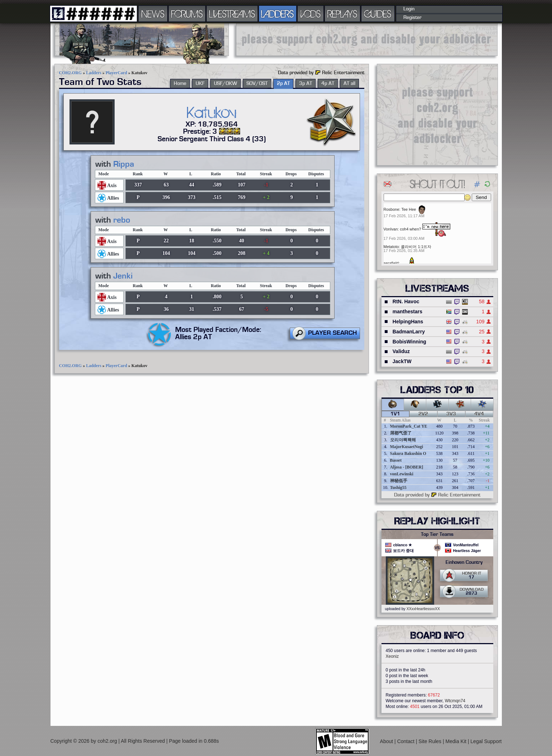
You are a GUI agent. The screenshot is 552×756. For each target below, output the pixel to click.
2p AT (283, 84)
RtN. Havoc (406, 301)
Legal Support (486, 741)
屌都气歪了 (401, 433)
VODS (311, 14)
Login (409, 9)
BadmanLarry (409, 332)
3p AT (306, 84)
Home (180, 84)
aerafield (391, 263)
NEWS (153, 14)
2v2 (423, 414)
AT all (349, 84)
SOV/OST (257, 84)
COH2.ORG (71, 73)
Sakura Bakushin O (408, 453)
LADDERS (277, 14)
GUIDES (378, 14)
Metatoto (391, 247)
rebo (122, 220)
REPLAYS (342, 14)
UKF (200, 84)
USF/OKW (225, 84)
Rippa (124, 164)
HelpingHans (408, 322)
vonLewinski (402, 474)
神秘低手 (399, 481)
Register (412, 18)
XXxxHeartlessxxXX (423, 609)
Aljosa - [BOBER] (407, 467)
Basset (396, 460)
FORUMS (187, 14)
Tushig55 (398, 488)
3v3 (451, 414)
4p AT (328, 84)
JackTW (402, 361)
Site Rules (431, 741)
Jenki (123, 276)
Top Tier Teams (437, 534)
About (387, 741)
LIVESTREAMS (232, 14)
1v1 (395, 414)
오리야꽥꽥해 (403, 440)
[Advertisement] (367, 39)
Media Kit (457, 741)
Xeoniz (392, 656)
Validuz (401, 351)
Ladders (94, 73)
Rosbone (392, 209)
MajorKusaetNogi (407, 447)
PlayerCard (116, 73)
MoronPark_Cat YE (409, 426)
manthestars (407, 312)
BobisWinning (409, 342)
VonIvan (391, 229)
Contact (407, 741)
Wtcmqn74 (455, 701)
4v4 (479, 414)
